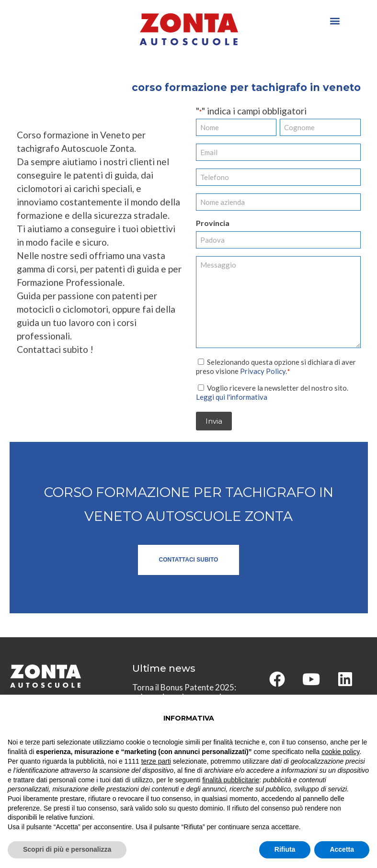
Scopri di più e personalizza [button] (67, 849)
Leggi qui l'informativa (232, 396)
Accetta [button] (342, 849)
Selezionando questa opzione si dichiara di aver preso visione (276, 366)
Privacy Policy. (263, 371)
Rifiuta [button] (285, 849)
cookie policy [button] (340, 752)
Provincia (213, 223)
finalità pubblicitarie (231, 780)
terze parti (156, 761)
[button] (335, 20)
